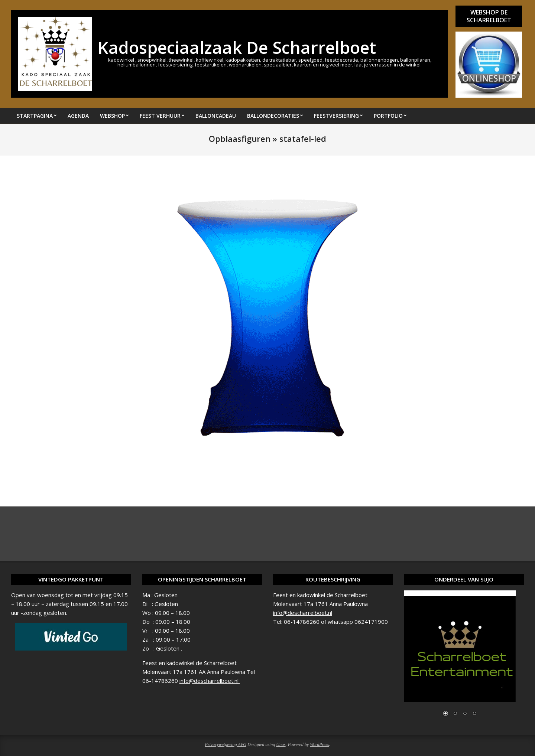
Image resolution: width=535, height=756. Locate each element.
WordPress (319, 744)
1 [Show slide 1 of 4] (445, 714)
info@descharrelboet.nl (210, 681)
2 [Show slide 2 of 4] (455, 714)
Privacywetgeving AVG (225, 744)
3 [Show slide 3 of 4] (465, 714)
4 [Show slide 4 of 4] (474, 714)
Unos (281, 744)
